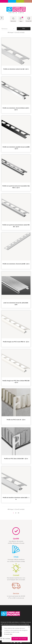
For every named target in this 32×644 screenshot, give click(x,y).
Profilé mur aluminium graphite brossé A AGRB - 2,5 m (16, 148)
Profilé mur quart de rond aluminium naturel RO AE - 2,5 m (16, 226)
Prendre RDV (29, 21)
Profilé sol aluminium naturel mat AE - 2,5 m (16, 69)
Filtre (24, 29)
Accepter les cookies (20, 639)
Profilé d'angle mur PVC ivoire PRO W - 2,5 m (16, 342)
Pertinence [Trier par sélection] (8, 29)
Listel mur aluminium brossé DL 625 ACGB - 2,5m (16, 304)
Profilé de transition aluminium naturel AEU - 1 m (16, 499)
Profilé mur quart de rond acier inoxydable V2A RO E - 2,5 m (16, 187)
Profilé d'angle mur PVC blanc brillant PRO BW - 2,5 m (16, 382)
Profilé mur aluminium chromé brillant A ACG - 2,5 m (16, 109)
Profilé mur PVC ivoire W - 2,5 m (16, 420)
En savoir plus (8, 634)
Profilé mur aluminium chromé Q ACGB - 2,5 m (16, 264)
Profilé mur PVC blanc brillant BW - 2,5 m (16, 459)
